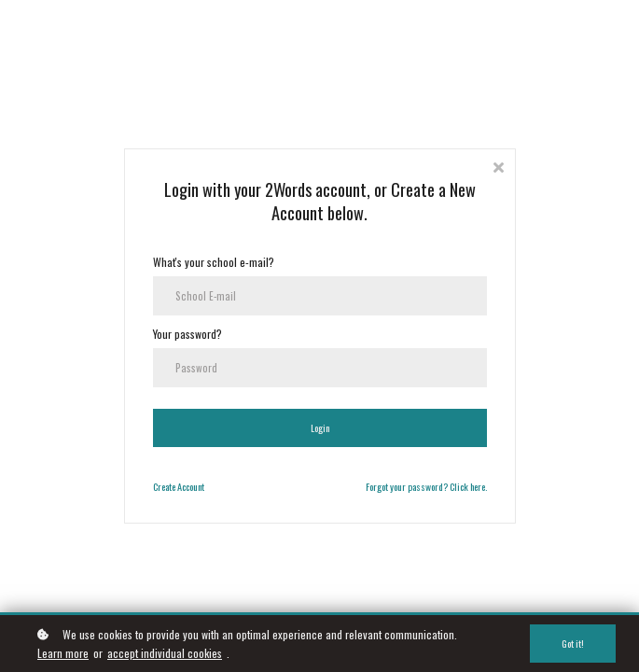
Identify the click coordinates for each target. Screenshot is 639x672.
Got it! (573, 644)
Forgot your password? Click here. (426, 487)
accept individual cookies (165, 653)
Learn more (63, 653)
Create (164, 487)
